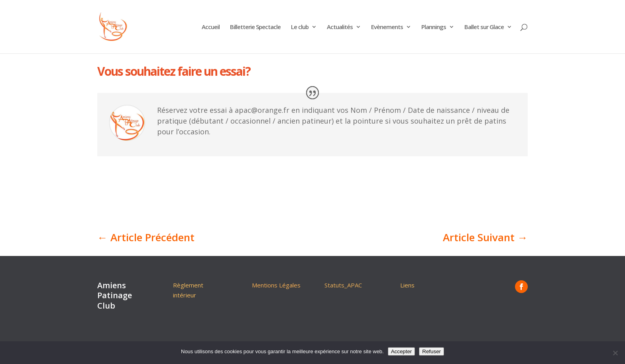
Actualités (340, 27)
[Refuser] (615, 353)
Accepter (402, 351)
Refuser (431, 351)
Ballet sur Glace (484, 27)
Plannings (434, 27)
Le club (300, 27)
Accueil (211, 27)
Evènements (387, 27)
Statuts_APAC (343, 285)
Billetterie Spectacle (255, 27)
